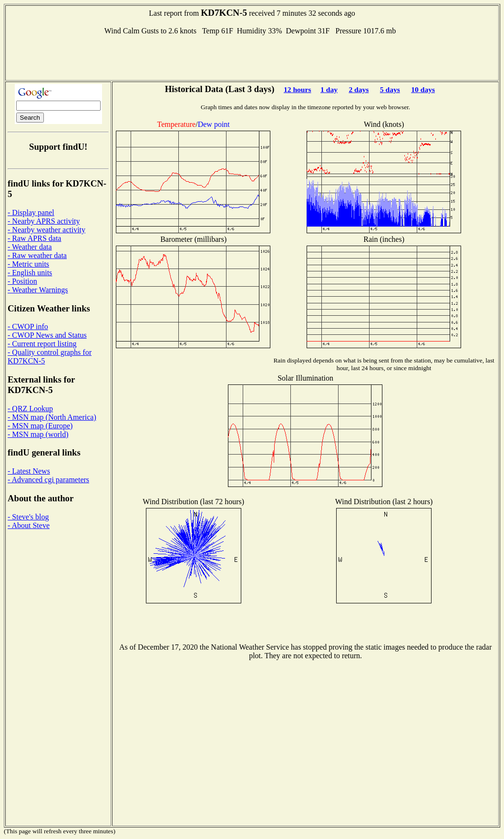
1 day (329, 89)
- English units (30, 273)
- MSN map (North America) (52, 417)
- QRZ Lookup (30, 409)
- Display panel (31, 212)
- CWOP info (28, 326)
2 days (359, 89)
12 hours (298, 89)
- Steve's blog (28, 517)
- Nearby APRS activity (44, 221)
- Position (22, 281)
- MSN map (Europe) (40, 426)
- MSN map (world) (38, 434)
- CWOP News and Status (47, 335)
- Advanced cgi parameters (48, 480)
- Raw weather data (37, 255)
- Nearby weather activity (46, 230)
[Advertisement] (252, 57)
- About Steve (29, 525)
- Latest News (29, 471)
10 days (423, 89)
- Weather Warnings (38, 290)
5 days (390, 89)
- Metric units (28, 264)
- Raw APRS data (34, 238)
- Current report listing (42, 344)
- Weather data (30, 247)
